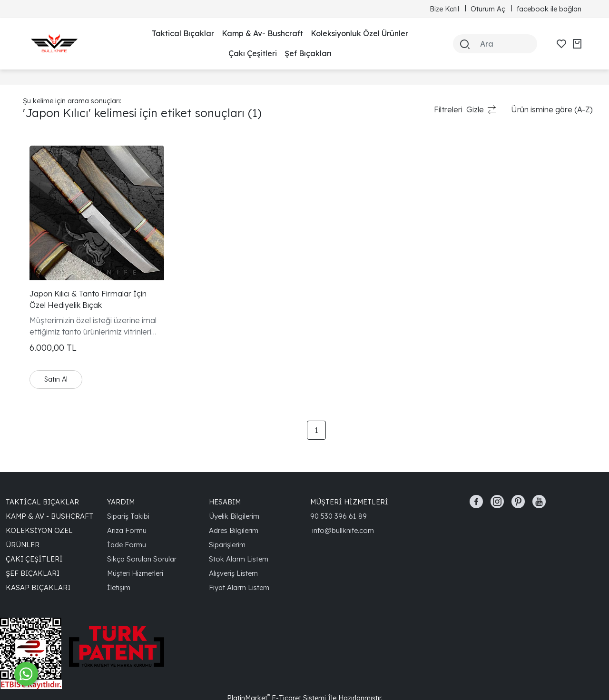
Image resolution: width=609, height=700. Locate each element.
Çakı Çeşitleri (253, 53)
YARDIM (121, 472)
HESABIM (225, 472)
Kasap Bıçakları (38, 557)
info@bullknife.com (343, 500)
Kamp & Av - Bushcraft (49, 486)
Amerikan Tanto (51, 194)
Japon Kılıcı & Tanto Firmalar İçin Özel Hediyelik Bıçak (199, 270)
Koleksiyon (42, 164)
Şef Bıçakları (308, 53)
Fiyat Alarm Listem (239, 557)
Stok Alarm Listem (239, 529)
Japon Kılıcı (43, 240)
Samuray (39, 225)
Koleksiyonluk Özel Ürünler (359, 33)
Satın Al (175, 349)
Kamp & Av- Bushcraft (262, 33)
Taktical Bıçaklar (183, 33)
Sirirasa (36, 255)
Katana (36, 209)
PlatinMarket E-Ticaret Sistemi (276, 668)
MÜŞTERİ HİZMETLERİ (349, 472)
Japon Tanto (45, 179)
